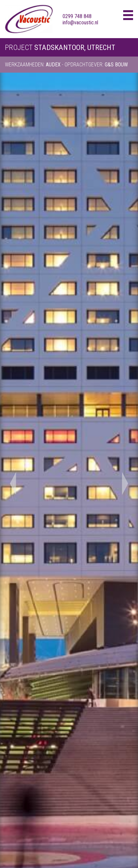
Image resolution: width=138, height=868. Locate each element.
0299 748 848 (77, 16)
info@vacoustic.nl (80, 23)
